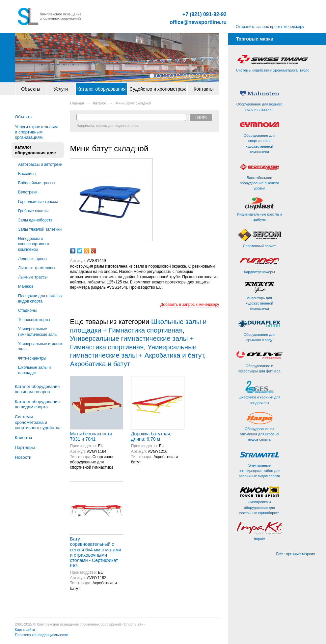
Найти (201, 117)
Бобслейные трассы (37, 183)
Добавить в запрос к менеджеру (190, 305)
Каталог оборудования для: (35, 150)
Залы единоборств (35, 220)
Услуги (61, 89)
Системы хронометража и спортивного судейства (38, 422)
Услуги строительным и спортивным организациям (36, 132)
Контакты (204, 89)
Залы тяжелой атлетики (40, 229)
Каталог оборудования (102, 89)
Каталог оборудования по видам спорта (37, 404)
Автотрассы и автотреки (40, 164)
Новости (23, 457)
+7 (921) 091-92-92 (204, 15)
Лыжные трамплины (37, 268)
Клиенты (23, 438)
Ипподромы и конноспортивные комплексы (34, 244)
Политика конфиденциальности (41, 635)
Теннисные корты (34, 320)
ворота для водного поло (117, 126)
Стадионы (27, 310)
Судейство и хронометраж (158, 89)
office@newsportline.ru (198, 22)
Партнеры (25, 447)
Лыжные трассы (33, 277)
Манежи (26, 286)
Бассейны (27, 174)
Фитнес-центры (32, 358)
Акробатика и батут (100, 364)
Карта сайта (25, 629)
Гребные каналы (33, 211)
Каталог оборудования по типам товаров (37, 389)
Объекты (31, 89)
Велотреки (28, 192)
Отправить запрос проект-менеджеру (270, 27)
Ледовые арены (33, 259)
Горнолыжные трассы (38, 202)
